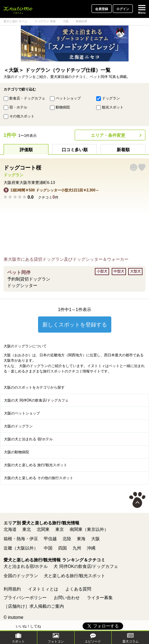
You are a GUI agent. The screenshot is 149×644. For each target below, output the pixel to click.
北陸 (67, 539)
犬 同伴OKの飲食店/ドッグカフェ (86, 566)
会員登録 (102, 9)
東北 (27, 529)
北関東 (43, 529)
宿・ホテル (18, 107)
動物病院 (63, 107)
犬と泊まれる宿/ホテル (26, 566)
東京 (60, 529)
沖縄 (91, 548)
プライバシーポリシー (25, 598)
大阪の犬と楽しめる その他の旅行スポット (39, 478)
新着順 (123, 150)
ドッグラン (111, 98)
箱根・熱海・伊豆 (21, 539)
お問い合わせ (67, 598)
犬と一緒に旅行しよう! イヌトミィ (18, 9)
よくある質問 (78, 589)
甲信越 (50, 539)
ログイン (123, 9)
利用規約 (12, 589)
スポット (18, 638)
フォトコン (56, 638)
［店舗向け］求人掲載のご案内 (34, 606)
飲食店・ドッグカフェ (27, 98)
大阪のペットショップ (22, 413)
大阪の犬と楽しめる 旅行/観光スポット (36, 465)
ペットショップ (68, 98)
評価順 (26, 150)
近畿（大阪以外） (21, 548)
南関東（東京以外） (89, 529)
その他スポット (22, 116)
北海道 (10, 529)
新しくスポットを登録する (75, 325)
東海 (81, 539)
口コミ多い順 (75, 150)
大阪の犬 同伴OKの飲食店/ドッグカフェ (36, 400)
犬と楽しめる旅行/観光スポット (74, 576)
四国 (62, 548)
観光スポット (113, 107)
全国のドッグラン (21, 576)
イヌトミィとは (43, 589)
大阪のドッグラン (18, 426)
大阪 (96, 539)
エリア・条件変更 (108, 135)
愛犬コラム (131, 638)
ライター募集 (100, 598)
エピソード (93, 638)
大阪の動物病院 (17, 452)
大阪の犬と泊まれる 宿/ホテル (28, 439)
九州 (77, 548)
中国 (48, 548)
